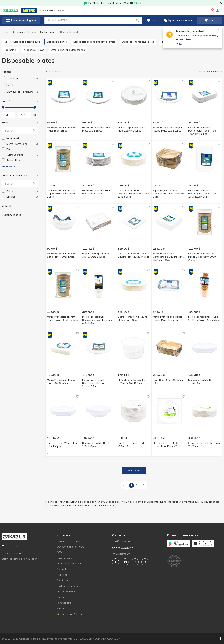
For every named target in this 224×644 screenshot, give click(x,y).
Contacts (62, 569)
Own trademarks (66, 592)
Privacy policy (65, 558)
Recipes (61, 597)
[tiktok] (145, 562)
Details (137, 3)
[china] (22, 191)
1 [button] (131, 485)
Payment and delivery (69, 541)
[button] (137, 20)
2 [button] (136, 485)
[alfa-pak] (22, 160)
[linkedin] (135, 562)
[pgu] (22, 149)
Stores (61, 608)
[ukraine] (22, 197)
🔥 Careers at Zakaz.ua (71, 614)
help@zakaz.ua (121, 541)
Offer (60, 552)
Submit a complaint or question (20, 559)
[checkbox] (3, 78)
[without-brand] (22, 155)
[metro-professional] (22, 144)
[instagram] (125, 562)
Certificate (63, 580)
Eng (61, 10)
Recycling (62, 575)
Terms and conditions (69, 563)
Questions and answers (15, 553)
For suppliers (64, 603)
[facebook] (115, 562)
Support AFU (47, 10)
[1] (22, 78)
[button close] (221, 3)
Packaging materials (69, 586)
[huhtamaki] (22, 138)
